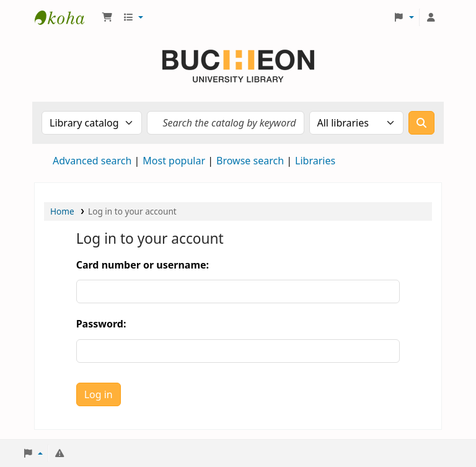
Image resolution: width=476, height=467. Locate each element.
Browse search (250, 161)
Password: (101, 324)
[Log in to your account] (431, 17)
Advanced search (92, 161)
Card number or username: (143, 265)
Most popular (174, 161)
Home (62, 211)
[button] (107, 17)
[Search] (421, 123)
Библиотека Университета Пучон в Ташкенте (66, 17)
